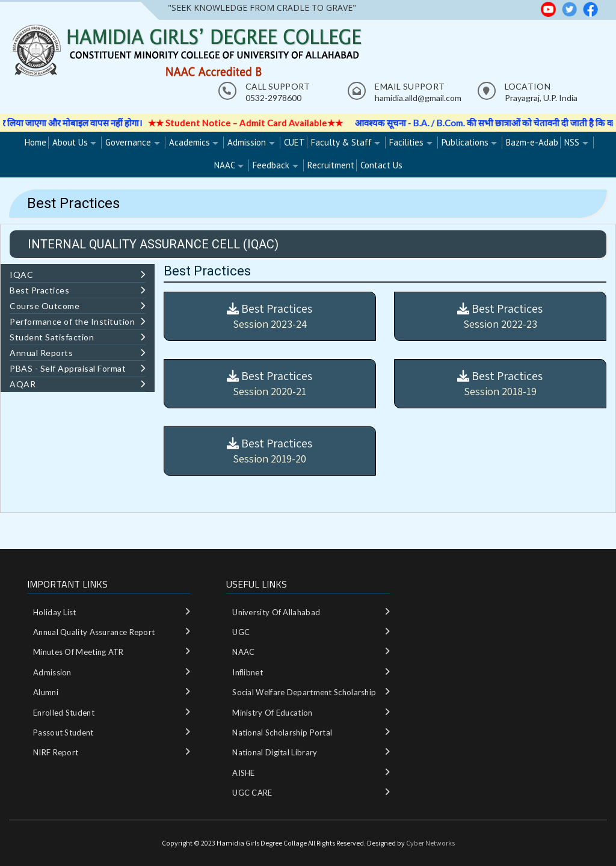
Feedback (271, 165)
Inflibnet (248, 672)
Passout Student (63, 732)
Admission (52, 672)
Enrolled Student (64, 713)
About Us (70, 142)
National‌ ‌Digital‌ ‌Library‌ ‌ (276, 752)
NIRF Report (56, 752)
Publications (465, 142)
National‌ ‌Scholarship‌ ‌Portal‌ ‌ (283, 732)
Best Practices (78, 290)
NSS (572, 142)
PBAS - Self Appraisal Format (78, 368)
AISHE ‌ (245, 773)
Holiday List (55, 612)
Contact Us (381, 165)
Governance (128, 142)
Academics (189, 142)
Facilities (406, 142)
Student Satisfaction (78, 337)
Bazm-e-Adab (532, 142)
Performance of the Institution (78, 321)
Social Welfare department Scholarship (304, 692)
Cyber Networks (430, 843)
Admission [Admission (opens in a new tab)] (247, 142)
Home (35, 142)
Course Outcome (78, 306)
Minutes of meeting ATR (79, 652)
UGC (241, 632)
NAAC (225, 165)
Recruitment (331, 165)
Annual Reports (78, 353)
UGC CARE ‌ (253, 793)
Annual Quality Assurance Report (94, 632)
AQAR (78, 384)
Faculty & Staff (341, 142)
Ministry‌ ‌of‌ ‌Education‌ (272, 713)
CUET (294, 142)
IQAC (78, 275)
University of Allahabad (276, 612)
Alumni (46, 692)
